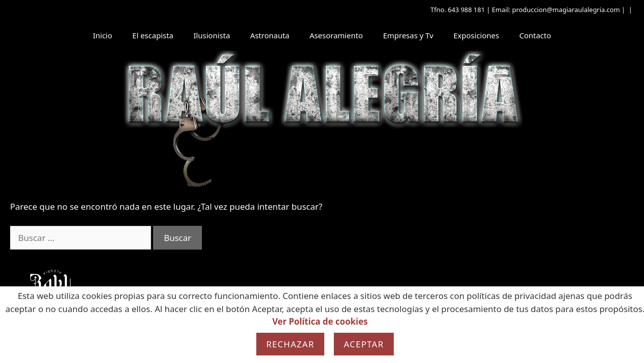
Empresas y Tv (408, 35)
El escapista (153, 35)
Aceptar (364, 344)
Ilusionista (212, 35)
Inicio (102, 35)
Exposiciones (477, 35)
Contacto (535, 35)
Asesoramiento (336, 35)
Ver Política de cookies (320, 321)
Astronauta (270, 35)
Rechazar (291, 344)
